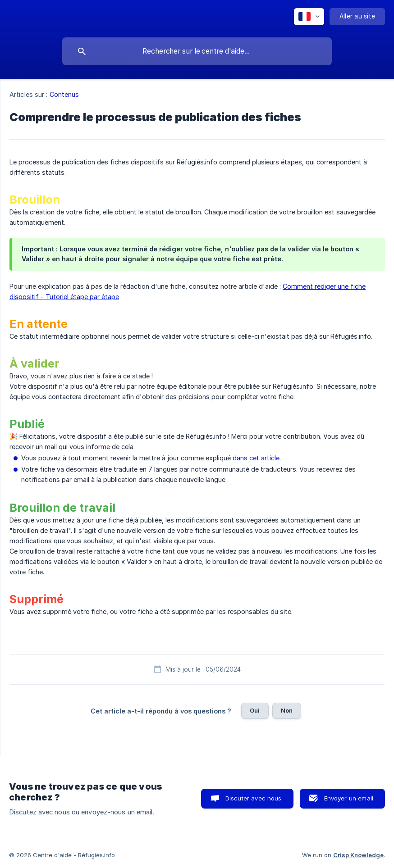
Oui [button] (255, 710)
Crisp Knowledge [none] (358, 855)
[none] (309, 17)
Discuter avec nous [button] (254, 798)
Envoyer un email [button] (349, 798)
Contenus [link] (64, 94)
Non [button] (287, 710)
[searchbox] (197, 51)
